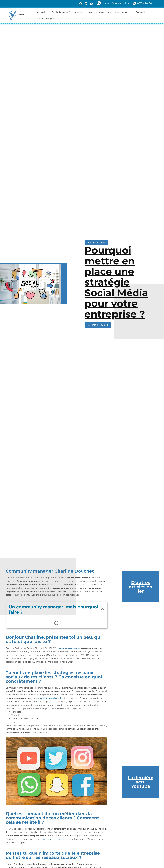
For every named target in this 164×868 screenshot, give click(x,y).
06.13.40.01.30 (144, 3)
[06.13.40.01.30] (134, 3)
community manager (69, 648)
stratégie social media (50, 698)
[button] (102, 610)
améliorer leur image (53, 839)
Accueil (41, 12)
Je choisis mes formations (67, 12)
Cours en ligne (46, 19)
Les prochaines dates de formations (109, 12)
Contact (140, 12)
